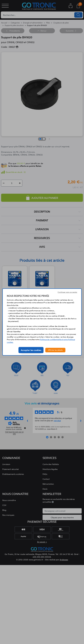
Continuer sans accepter (67, 292)
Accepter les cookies (31, 350)
